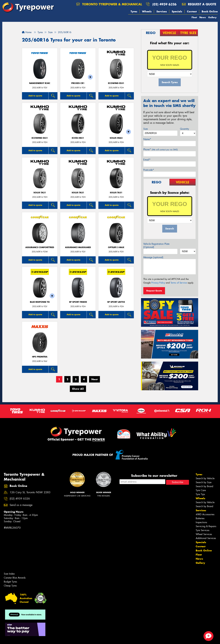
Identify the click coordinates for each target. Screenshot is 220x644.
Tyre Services (203, 530)
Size (146, 129)
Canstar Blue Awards (15, 578)
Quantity (184, 129)
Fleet (194, 17)
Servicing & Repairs (206, 526)
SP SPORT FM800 (78, 302)
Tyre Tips (200, 494)
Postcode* (149, 170)
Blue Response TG (40, 302)
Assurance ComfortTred (40, 247)
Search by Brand (204, 486)
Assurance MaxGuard (78, 247)
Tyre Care (201, 490)
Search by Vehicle (205, 478)
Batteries (200, 518)
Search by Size (204, 482)
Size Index (9, 574)
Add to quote (35, 96)
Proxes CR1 (78, 83)
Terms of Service (179, 283)
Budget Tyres (10, 582)
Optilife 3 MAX (116, 247)
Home (27, 32)
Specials (177, 11)
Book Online (210, 11)
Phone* (160, 149)
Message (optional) (153, 257)
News (203, 17)
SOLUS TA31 (116, 193)
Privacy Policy (158, 283)
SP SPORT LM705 (116, 302)
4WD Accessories (205, 514)
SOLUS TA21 (40, 193)
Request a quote (199, 4)
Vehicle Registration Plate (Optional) (156, 245)
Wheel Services (204, 534)
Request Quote (154, 291)
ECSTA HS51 (78, 138)
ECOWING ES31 (116, 83)
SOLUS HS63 (116, 138)
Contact (192, 11)
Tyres (134, 11)
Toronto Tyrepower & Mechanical (109, 4)
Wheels (147, 11)
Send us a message (21, 505)
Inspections (201, 522)
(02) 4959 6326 (164, 4)
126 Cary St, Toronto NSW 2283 (30, 492)
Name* (147, 139)
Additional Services (206, 538)
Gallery (212, 17)
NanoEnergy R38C (40, 83)
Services (162, 11)
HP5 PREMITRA (40, 357)
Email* (147, 160)
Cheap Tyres (10, 586)
